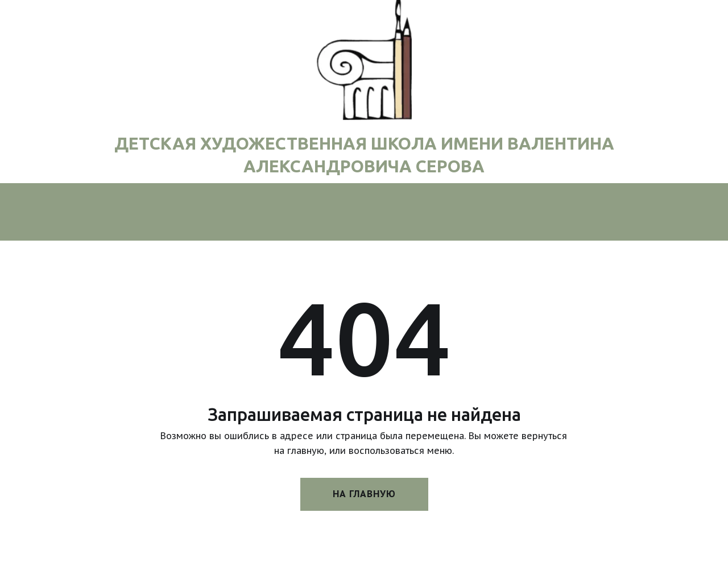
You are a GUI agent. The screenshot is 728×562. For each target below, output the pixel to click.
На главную (364, 494)
